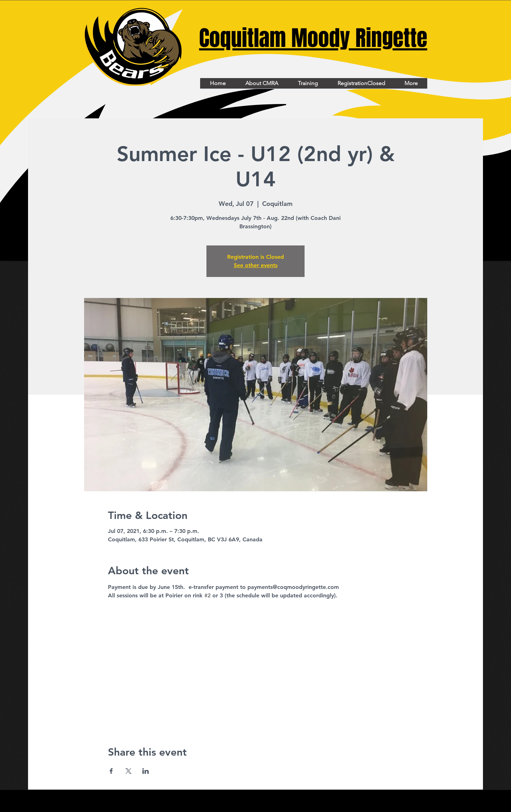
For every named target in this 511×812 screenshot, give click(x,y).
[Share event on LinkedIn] (146, 771)
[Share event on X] (128, 771)
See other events (256, 265)
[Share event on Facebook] (111, 771)
